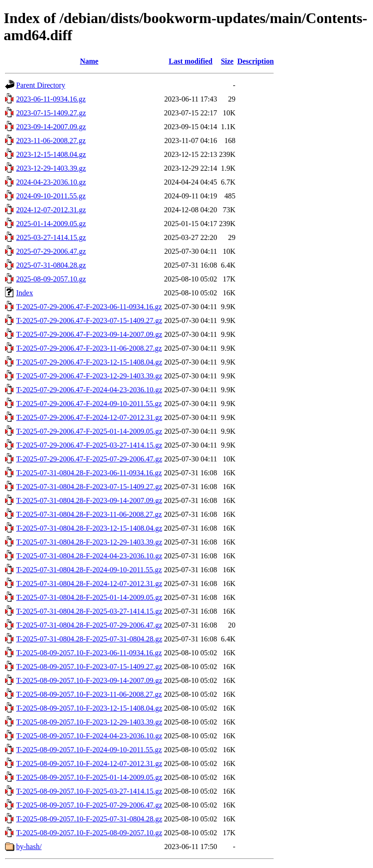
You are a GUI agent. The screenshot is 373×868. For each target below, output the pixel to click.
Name (89, 61)
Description (256, 61)
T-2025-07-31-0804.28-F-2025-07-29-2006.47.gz (89, 625)
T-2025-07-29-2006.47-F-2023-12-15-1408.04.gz (89, 362)
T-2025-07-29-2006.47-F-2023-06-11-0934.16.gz (89, 307)
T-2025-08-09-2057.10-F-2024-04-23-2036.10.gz (89, 736)
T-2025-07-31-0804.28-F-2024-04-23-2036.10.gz (89, 556)
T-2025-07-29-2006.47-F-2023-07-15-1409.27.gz (89, 320)
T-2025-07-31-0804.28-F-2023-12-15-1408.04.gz (89, 528)
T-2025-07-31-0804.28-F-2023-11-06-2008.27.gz (89, 514)
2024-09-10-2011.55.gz (51, 196)
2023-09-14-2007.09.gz (51, 127)
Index (24, 293)
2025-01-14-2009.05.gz (51, 224)
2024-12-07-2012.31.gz (51, 210)
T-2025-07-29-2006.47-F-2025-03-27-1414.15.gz (89, 445)
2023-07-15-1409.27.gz (51, 113)
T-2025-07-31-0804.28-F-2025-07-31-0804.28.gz (89, 639)
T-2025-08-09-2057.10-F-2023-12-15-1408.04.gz (89, 708)
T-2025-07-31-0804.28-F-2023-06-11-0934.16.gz (89, 473)
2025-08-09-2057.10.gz (51, 279)
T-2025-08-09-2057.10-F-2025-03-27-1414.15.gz (89, 791)
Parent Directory (41, 85)
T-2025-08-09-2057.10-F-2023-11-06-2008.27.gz (89, 694)
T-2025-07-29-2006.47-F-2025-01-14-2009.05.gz (89, 431)
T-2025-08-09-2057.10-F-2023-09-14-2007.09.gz (89, 680)
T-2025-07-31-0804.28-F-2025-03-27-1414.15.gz (89, 611)
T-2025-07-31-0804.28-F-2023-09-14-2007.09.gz (89, 500)
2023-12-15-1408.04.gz (51, 154)
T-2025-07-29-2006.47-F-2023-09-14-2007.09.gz (89, 334)
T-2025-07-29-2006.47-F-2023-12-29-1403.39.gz (89, 376)
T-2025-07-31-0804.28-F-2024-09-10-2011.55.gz (89, 570)
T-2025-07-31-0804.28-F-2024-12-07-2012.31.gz (89, 584)
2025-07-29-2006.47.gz (51, 251)
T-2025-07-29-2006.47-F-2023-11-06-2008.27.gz (89, 348)
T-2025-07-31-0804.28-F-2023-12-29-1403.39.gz (89, 542)
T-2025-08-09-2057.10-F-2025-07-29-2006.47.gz (89, 805)
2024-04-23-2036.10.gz (51, 182)
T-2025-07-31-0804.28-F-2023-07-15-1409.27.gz (89, 487)
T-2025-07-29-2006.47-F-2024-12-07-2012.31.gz (89, 417)
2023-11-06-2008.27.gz (51, 141)
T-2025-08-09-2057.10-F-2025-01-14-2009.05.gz (89, 777)
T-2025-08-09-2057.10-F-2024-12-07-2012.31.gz (89, 763)
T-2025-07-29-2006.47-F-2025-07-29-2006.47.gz (89, 459)
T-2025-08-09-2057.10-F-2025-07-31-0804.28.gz (89, 819)
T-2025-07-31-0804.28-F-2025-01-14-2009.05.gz (89, 597)
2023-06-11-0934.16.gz (51, 99)
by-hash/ (29, 847)
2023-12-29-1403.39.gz (51, 168)
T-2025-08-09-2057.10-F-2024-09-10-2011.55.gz (89, 750)
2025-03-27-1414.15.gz (51, 237)
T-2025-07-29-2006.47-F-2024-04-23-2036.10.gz (89, 390)
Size (227, 61)
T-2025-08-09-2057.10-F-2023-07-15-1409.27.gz (89, 667)
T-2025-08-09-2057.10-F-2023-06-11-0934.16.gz (89, 653)
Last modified (190, 61)
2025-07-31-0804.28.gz (51, 265)
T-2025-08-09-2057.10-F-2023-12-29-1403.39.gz (89, 722)
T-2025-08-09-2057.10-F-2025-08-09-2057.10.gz (89, 833)
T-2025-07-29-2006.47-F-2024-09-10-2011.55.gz (89, 404)
